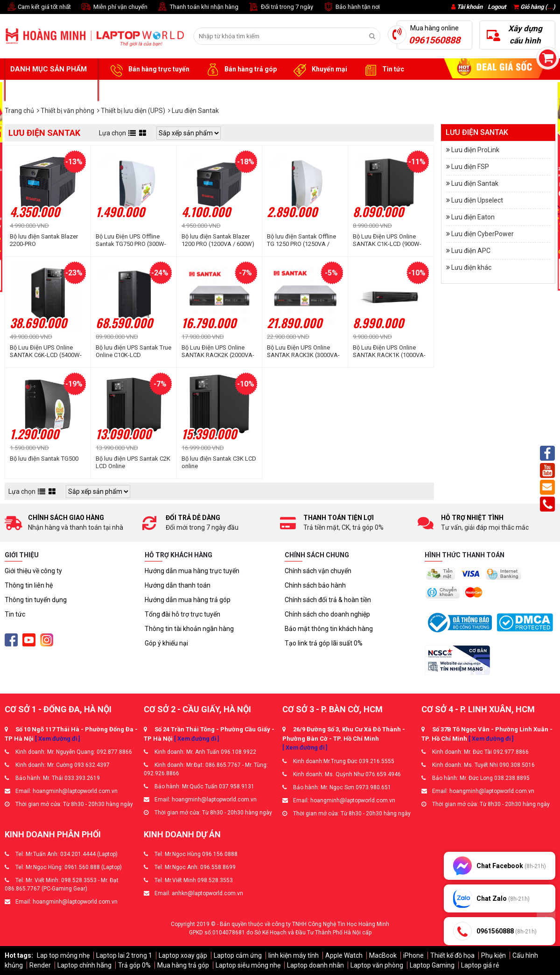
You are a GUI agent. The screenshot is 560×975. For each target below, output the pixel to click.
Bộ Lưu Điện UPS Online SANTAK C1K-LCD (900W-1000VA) (387, 240)
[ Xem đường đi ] (57, 739)
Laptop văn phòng (377, 965)
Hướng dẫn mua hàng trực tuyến (192, 571)
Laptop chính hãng (84, 965)
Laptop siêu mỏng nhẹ (248, 965)
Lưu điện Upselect (477, 200)
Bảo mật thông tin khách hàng (329, 629)
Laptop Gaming (432, 965)
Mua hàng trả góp (183, 965)
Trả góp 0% (134, 965)
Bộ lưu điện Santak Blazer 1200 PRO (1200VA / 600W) (218, 240)
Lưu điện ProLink (475, 150)
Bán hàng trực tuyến (148, 70)
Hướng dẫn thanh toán (178, 585)
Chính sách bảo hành (315, 585)
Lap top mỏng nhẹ (63, 955)
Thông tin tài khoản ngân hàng (189, 629)
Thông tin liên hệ (29, 585)
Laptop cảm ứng (238, 955)
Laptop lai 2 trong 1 (124, 955)
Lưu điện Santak (475, 183)
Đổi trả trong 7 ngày (280, 7)
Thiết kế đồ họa (452, 955)
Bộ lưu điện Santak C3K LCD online (219, 462)
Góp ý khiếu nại (166, 643)
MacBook (383, 955)
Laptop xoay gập (183, 955)
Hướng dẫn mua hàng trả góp (188, 600)
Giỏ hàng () (534, 7)
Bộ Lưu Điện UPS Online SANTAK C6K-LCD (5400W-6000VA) (46, 351)
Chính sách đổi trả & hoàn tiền (328, 600)
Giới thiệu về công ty (33, 571)
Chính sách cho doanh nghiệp (327, 614)
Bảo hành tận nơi (351, 7)
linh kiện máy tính (294, 955)
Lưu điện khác (471, 267)
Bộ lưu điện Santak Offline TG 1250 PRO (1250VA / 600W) (301, 240)
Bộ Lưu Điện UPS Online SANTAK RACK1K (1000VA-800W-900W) (389, 351)
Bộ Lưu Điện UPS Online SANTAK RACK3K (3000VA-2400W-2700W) (303, 351)
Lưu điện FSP (470, 167)
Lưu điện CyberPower (483, 234)
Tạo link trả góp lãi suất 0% (324, 643)
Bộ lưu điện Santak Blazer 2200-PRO (44, 240)
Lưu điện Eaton (473, 217)
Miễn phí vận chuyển (114, 7)
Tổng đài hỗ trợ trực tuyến (182, 614)
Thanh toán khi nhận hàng (198, 7)
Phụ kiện (493, 955)
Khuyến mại (319, 70)
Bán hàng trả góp (240, 70)
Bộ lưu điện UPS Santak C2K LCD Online (133, 462)
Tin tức (383, 70)
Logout (497, 7)
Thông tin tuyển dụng (36, 600)
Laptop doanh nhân (315, 965)
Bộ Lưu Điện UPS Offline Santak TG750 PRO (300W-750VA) (131, 240)
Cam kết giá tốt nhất (38, 7)
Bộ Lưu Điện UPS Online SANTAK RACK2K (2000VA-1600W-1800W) (218, 351)
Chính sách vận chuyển (318, 571)
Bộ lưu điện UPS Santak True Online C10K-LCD (133, 351)
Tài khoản (470, 7)
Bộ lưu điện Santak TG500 (44, 459)
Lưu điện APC (471, 251)
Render (40, 965)
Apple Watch (344, 955)
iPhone (413, 955)
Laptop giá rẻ (480, 965)
